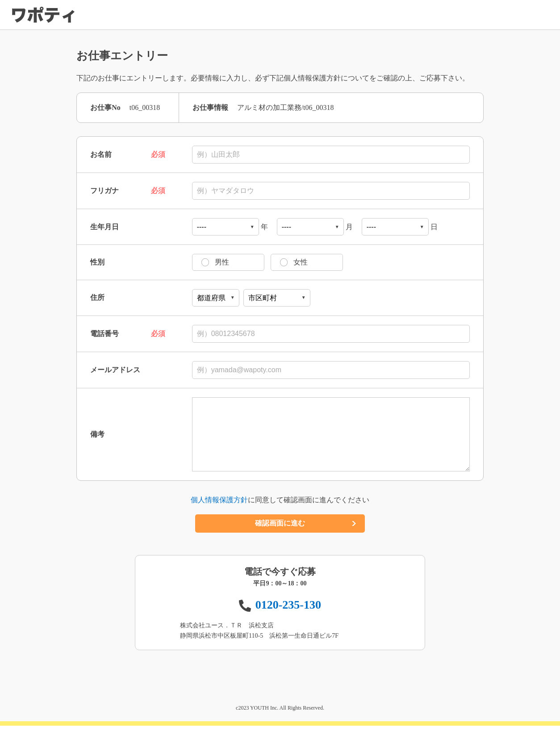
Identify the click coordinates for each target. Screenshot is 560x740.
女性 (268, 262)
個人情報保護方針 (219, 514)
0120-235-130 (288, 619)
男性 (190, 262)
